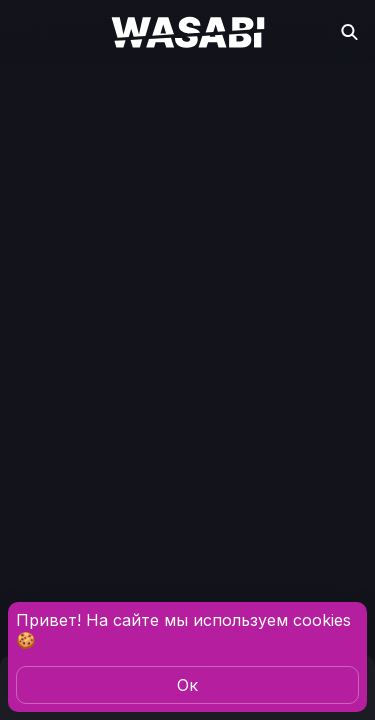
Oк (187, 685)
